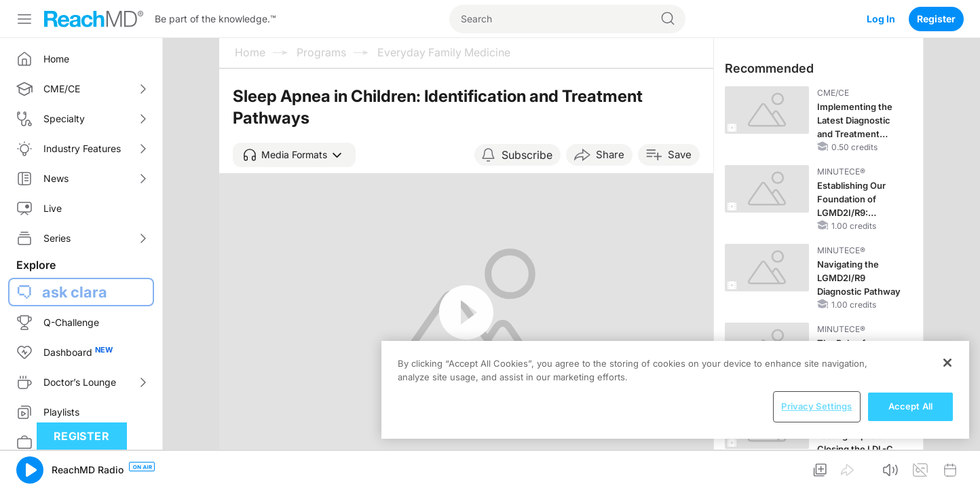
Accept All (910, 406)
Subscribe (527, 155)
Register (936, 19)
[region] (675, 390)
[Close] (947, 363)
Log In (881, 19)
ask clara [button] (75, 292)
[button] (294, 155)
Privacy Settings (816, 406)
